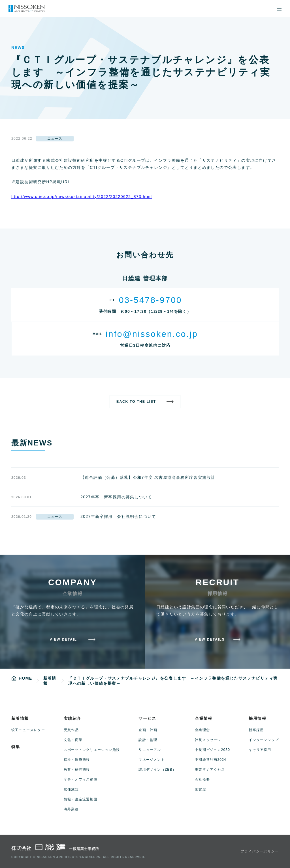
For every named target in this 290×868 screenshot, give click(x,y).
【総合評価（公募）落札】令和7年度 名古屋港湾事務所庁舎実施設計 (148, 477)
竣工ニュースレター (28, 730)
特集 (16, 747)
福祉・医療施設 (77, 760)
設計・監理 (148, 740)
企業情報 (204, 718)
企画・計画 (148, 730)
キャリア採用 (260, 750)
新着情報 (20, 718)
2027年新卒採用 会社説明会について (118, 516)
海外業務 (71, 809)
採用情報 (257, 718)
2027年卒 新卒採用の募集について (116, 497)
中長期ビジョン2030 (212, 750)
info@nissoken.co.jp (152, 334)
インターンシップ (264, 740)
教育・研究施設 (77, 770)
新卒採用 (256, 730)
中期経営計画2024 (211, 760)
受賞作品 (71, 730)
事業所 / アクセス (210, 770)
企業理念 (202, 730)
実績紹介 (72, 718)
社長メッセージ (208, 740)
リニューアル (150, 750)
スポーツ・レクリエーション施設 (92, 750)
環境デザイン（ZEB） (157, 770)
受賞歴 (201, 789)
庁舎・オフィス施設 (81, 779)
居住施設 (71, 789)
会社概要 (202, 779)
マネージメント (152, 760)
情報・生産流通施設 (81, 799)
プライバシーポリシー (260, 851)
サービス (147, 718)
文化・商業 (73, 740)
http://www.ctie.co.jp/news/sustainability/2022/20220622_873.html (82, 197)
